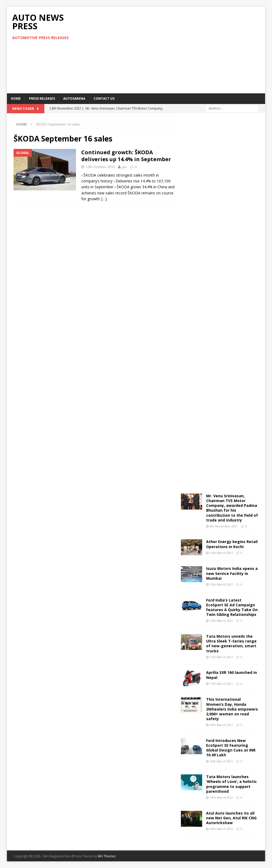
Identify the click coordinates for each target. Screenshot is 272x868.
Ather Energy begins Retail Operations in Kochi (232, 544)
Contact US (104, 99)
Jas (124, 167)
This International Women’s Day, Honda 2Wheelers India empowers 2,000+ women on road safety (232, 709)
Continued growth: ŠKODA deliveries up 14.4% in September (126, 156)
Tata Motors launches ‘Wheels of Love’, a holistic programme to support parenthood (231, 784)
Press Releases (42, 99)
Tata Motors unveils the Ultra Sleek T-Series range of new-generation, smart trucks (231, 644)
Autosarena (74, 99)
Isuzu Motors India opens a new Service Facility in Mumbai (232, 573)
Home (16, 99)
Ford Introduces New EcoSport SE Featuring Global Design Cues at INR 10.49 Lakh (231, 748)
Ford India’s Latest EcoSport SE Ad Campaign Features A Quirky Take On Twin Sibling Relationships (232, 607)
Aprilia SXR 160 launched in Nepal (231, 675)
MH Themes (107, 856)
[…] (104, 199)
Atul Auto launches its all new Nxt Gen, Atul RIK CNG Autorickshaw (231, 818)
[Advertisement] (184, 49)
